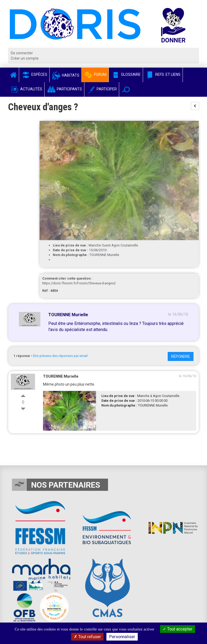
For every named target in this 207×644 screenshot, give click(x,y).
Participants (64, 89)
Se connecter (22, 53)
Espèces (34, 74)
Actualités (26, 89)
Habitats (66, 75)
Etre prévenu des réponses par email (60, 356)
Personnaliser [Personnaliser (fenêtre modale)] (122, 637)
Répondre (181, 356)
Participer (102, 89)
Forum (95, 74)
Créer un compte (25, 58)
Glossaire (126, 74)
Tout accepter (178, 629)
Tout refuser (87, 637)
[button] (126, 89)
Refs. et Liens (163, 74)
